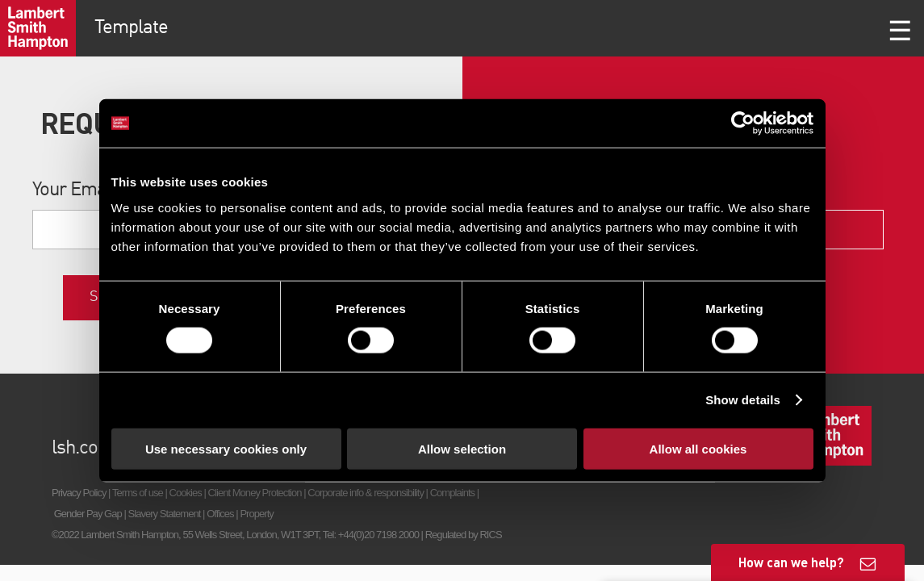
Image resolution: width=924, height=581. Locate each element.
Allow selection (462, 448)
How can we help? (791, 562)
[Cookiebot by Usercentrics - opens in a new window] (743, 123)
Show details (743, 400)
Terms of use (138, 493)
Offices (220, 514)
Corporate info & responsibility (366, 493)
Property (256, 514)
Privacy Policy (79, 493)
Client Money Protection (255, 493)
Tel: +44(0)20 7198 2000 (371, 535)
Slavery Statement (165, 514)
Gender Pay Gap (88, 514)
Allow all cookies (698, 448)
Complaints (452, 493)
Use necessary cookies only (226, 448)
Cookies (186, 493)
